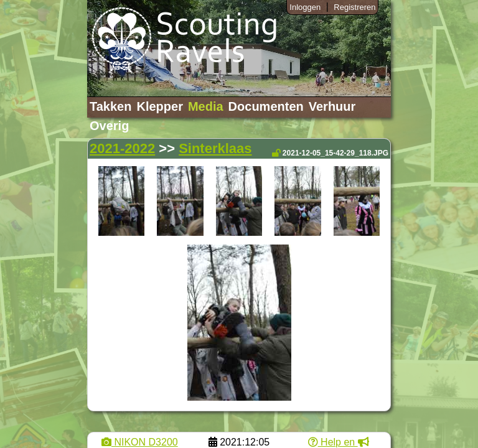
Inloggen (305, 7)
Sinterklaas (215, 148)
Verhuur (332, 106)
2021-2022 (122, 148)
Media (206, 106)
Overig (109, 126)
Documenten (266, 106)
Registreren (354, 7)
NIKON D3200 (140, 442)
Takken (110, 106)
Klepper (159, 106)
